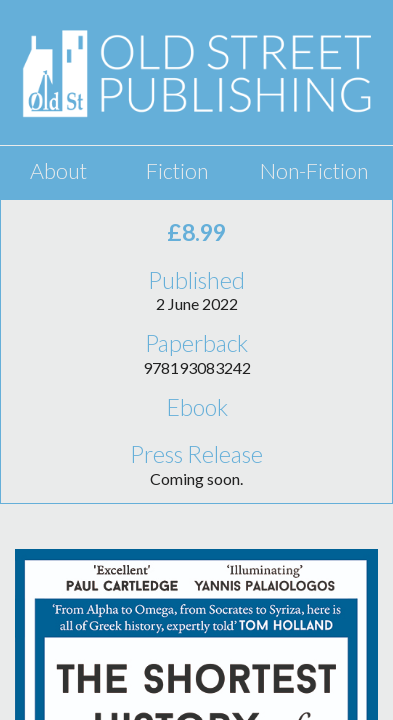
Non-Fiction (314, 171)
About (58, 171)
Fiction (177, 171)
